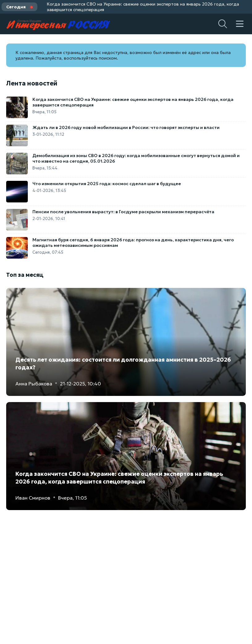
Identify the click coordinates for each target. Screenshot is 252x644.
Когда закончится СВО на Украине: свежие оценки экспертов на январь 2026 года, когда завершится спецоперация (143, 7)
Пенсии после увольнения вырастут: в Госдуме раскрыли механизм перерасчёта (123, 212)
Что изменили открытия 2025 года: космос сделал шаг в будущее (107, 184)
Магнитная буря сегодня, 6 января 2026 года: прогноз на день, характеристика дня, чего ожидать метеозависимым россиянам (133, 243)
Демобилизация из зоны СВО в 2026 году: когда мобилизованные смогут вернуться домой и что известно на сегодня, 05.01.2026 (136, 158)
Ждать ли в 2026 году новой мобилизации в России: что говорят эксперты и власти (126, 127)
